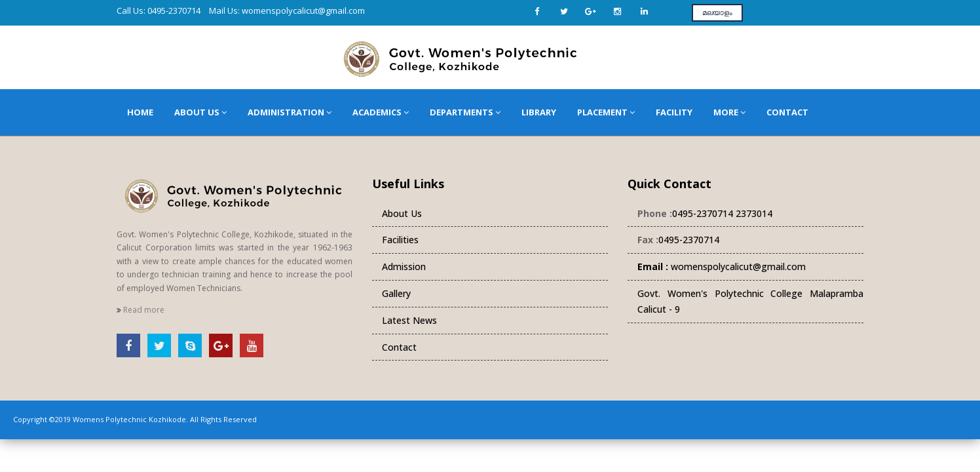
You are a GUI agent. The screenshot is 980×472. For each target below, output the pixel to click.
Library (539, 112)
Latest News (409, 320)
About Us (200, 112)
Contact (787, 112)
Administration (290, 112)
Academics (381, 112)
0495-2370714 (689, 240)
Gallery (396, 293)
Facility (674, 112)
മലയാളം (717, 12)
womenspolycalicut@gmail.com (722, 266)
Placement (606, 112)
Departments (465, 112)
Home (140, 112)
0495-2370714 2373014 (722, 213)
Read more (141, 310)
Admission (404, 266)
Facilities (400, 240)
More (729, 112)
